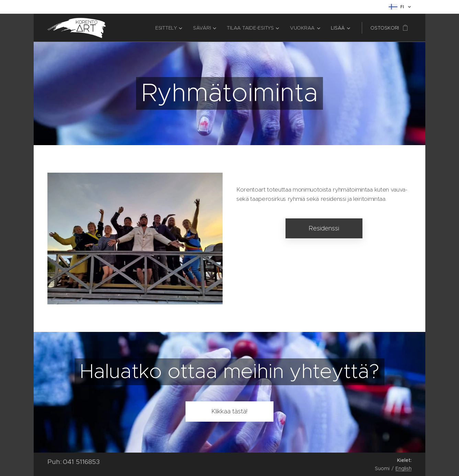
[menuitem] (169, 28)
